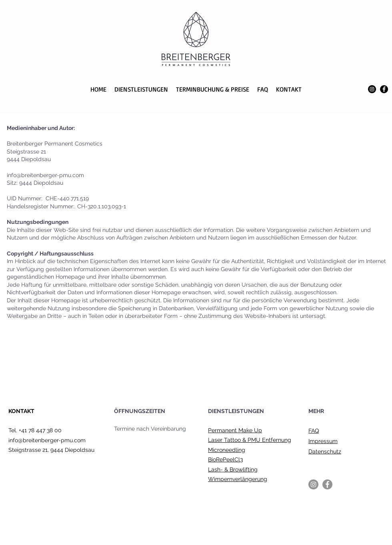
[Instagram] (372, 89)
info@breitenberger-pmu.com (47, 440)
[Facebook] (384, 89)
